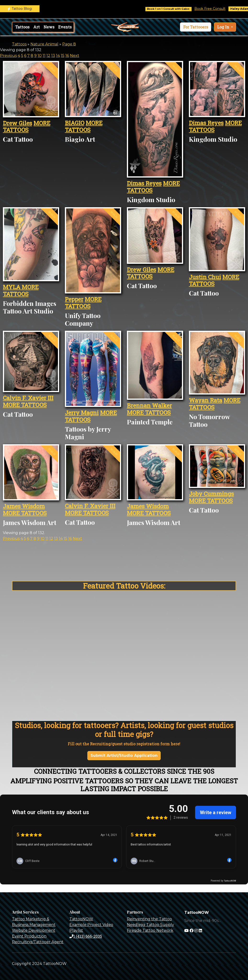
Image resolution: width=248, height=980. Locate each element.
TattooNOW (81, 919)
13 (53, 56)
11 (44, 56)
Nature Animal (44, 44)
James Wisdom (24, 506)
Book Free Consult (215, 9)
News (49, 27)
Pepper (74, 299)
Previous (8, 56)
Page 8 (69, 44)
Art (37, 27)
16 (67, 56)
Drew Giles (17, 123)
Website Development (34, 930)
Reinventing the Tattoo (149, 919)
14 (58, 56)
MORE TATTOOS (27, 127)
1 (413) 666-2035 (86, 936)
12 (48, 56)
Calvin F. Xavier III (28, 398)
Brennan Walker (149, 406)
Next (75, 56)
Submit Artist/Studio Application (124, 755)
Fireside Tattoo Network (150, 930)
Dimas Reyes (144, 183)
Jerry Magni (82, 413)
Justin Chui (205, 277)
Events (65, 27)
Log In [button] (224, 27)
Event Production (29, 936)
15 (63, 56)
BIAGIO (75, 123)
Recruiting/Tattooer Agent (38, 942)
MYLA (12, 287)
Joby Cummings (211, 494)
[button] (196, 27)
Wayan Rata (206, 400)
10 (40, 56)
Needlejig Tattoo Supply (150, 925)
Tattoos (22, 27)
